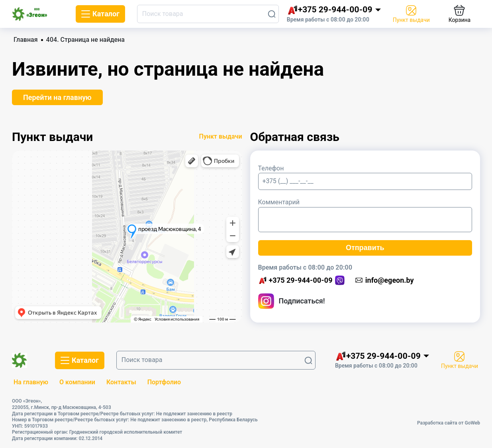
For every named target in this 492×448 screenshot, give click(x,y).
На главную (31, 382)
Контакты (121, 382)
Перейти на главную (57, 97)
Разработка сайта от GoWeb (449, 423)
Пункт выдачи (221, 136)
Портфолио (164, 382)
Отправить (365, 248)
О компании (77, 382)
